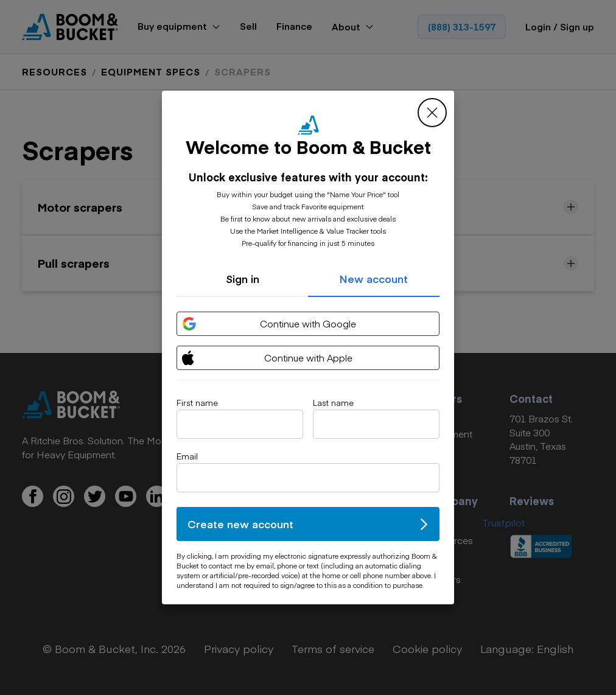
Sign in (243, 279)
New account (374, 279)
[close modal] (432, 113)
